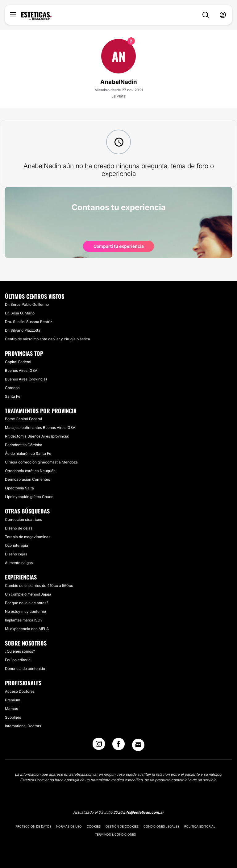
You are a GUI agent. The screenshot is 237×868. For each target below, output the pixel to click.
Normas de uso (69, 826)
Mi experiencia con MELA (27, 629)
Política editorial (200, 826)
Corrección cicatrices (23, 519)
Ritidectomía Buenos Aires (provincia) (37, 436)
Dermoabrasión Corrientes (27, 479)
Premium (12, 700)
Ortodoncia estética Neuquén (30, 471)
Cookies (94, 826)
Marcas (11, 709)
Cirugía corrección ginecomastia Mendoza (41, 462)
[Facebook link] (118, 746)
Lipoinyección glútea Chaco (29, 497)
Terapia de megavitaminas (28, 537)
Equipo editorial (18, 660)
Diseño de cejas (19, 528)
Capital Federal (18, 362)
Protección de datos (33, 826)
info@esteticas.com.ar (143, 812)
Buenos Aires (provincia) (26, 379)
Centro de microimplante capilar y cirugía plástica (48, 339)
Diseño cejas (16, 554)
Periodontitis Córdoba (24, 445)
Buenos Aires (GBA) (22, 370)
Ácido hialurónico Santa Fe (28, 453)
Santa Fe (13, 396)
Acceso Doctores (20, 691)
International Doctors (23, 726)
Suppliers (13, 717)
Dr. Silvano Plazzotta (23, 330)
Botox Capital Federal (23, 419)
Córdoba (12, 388)
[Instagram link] (99, 746)
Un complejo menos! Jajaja (28, 594)
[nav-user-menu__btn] (223, 15)
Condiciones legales (161, 826)
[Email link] (138, 745)
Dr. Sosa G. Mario (20, 313)
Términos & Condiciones (115, 834)
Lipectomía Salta (19, 488)
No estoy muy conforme (25, 611)
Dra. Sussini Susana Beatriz (29, 322)
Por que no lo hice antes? (27, 603)
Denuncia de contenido (25, 669)
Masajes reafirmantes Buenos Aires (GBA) (41, 428)
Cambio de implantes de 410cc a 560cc (39, 586)
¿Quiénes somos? (20, 651)
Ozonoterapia (17, 545)
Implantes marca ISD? (24, 620)
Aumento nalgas (19, 563)
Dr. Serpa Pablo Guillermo (27, 304)
